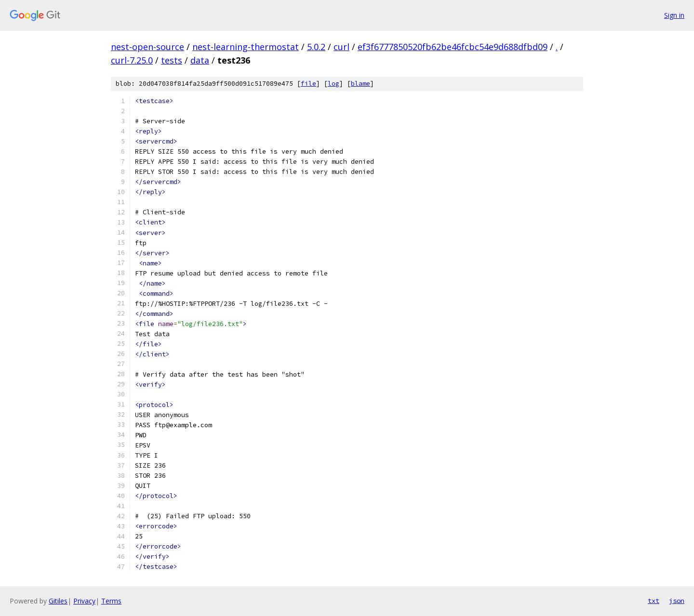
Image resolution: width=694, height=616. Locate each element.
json (677, 601)
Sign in (674, 15)
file (308, 84)
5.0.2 (316, 47)
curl (341, 47)
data (200, 60)
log (334, 84)
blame (360, 84)
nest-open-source (147, 47)
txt (654, 601)
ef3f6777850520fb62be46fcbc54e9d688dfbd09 (453, 47)
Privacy (84, 601)
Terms (111, 601)
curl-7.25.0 (132, 60)
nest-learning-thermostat (246, 47)
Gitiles (58, 601)
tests (172, 60)
